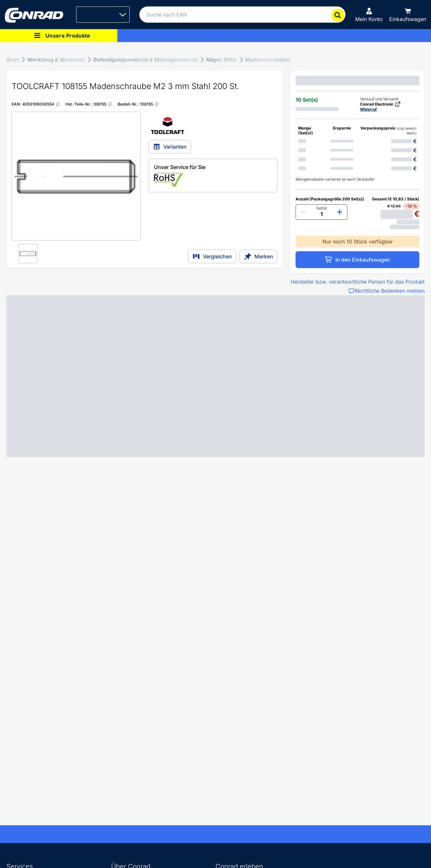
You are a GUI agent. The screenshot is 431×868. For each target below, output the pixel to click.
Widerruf (368, 109)
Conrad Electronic (380, 104)
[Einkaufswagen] (408, 15)
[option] (357, 141)
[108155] (103, 104)
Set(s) (322, 208)
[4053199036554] (41, 104)
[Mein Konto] (369, 15)
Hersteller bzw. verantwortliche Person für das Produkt (358, 282)
